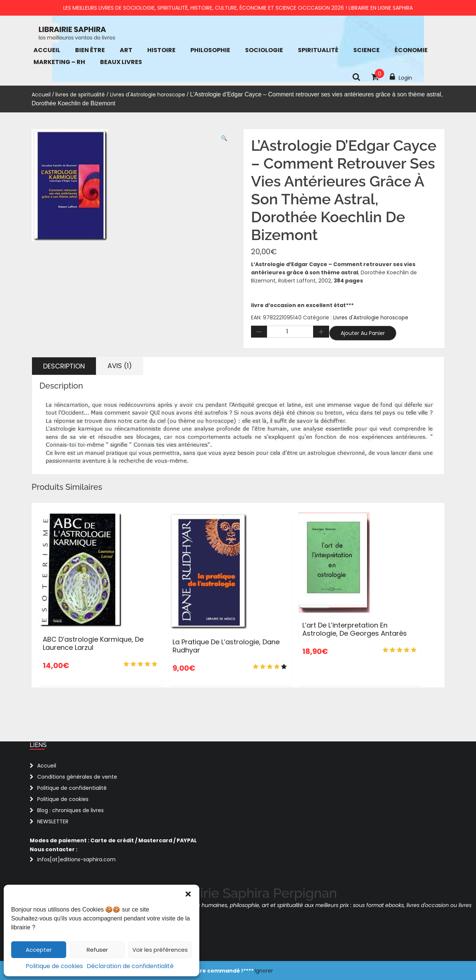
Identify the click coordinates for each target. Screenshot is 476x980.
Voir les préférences (160, 950)
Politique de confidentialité (72, 788)
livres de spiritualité (80, 95)
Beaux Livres (121, 62)
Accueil (47, 50)
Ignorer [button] (264, 971)
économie (411, 50)
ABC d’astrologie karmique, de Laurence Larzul (93, 643)
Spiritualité (318, 50)
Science (366, 50)
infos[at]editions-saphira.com (76, 859)
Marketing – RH (59, 62)
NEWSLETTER (53, 821)
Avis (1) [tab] (120, 366)
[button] (188, 894)
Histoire (161, 50)
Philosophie (210, 50)
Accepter (39, 950)
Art (126, 50)
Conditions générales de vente (77, 777)
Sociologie (264, 50)
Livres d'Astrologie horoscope (148, 95)
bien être (90, 50)
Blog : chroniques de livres (70, 810)
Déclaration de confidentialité (130, 966)
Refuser (97, 950)
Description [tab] (64, 366)
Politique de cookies (54, 966)
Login (401, 77)
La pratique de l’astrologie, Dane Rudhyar (226, 646)
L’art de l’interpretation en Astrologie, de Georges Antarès (355, 629)
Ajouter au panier (363, 333)
